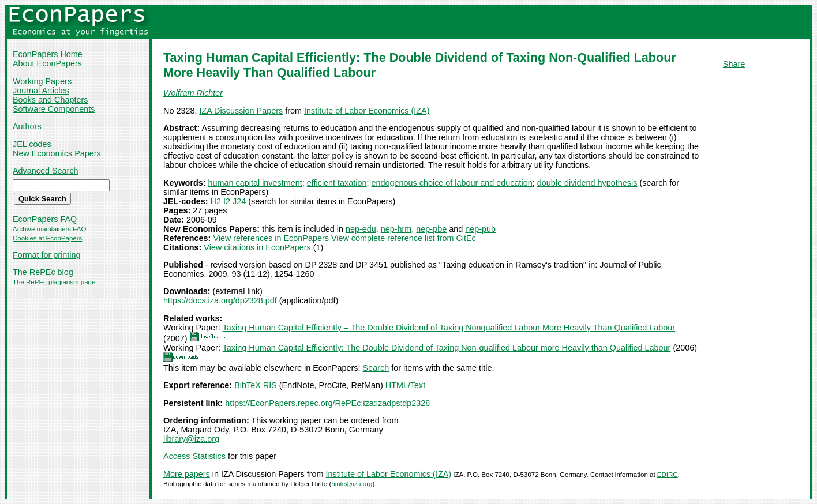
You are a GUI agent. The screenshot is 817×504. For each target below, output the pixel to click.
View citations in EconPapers (257, 247)
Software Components (54, 109)
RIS (270, 385)
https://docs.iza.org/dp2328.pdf (220, 300)
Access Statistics (194, 456)
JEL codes (32, 144)
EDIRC (668, 475)
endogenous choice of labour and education (452, 183)
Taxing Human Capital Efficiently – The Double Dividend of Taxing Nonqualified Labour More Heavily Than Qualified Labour (449, 328)
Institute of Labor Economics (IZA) (367, 111)
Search (376, 368)
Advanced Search (46, 171)
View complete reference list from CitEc (404, 238)
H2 (216, 201)
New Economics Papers (57, 153)
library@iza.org (191, 439)
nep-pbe (431, 229)
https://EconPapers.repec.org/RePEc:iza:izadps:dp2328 (327, 403)
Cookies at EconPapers (47, 238)
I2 (227, 201)
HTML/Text (406, 385)
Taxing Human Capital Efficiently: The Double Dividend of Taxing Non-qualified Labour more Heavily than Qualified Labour (447, 348)
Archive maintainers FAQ (49, 229)
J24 (239, 201)
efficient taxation (337, 183)
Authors (27, 126)
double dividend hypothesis (587, 183)
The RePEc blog (43, 272)
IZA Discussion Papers (241, 111)
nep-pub (480, 229)
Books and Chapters (50, 100)
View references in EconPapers (271, 238)
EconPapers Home (48, 54)
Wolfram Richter (193, 93)
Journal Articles (41, 91)
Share (734, 64)
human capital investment (255, 183)
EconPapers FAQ (45, 219)
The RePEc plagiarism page (54, 282)
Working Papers (42, 81)
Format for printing (47, 255)
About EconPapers (47, 63)
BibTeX (248, 385)
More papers (187, 474)
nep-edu (361, 229)
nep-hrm (396, 229)
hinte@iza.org (352, 484)
